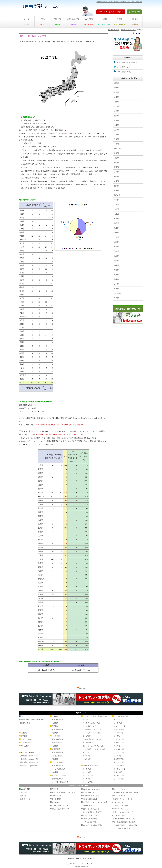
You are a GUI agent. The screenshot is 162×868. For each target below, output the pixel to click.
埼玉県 (117, 134)
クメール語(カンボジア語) (92, 729)
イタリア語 (87, 779)
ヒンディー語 (88, 743)
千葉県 (117, 139)
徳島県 (117, 251)
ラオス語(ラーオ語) (90, 726)
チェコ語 (117, 746)
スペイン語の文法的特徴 (121, 829)
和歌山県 (117, 195)
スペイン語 (87, 772)
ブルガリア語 (119, 752)
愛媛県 (117, 261)
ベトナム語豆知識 (58, 769)
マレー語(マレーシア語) (92, 733)
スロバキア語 (119, 749)
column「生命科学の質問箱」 (93, 825)
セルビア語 (118, 756)
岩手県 (117, 97)
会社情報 (135, 19)
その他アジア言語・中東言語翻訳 (95, 716)
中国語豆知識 (57, 743)
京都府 (117, 214)
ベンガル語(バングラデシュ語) (94, 749)
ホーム (27, 19)
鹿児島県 (117, 293)
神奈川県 (117, 148)
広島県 (117, 237)
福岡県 (117, 265)
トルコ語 (86, 752)
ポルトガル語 (88, 775)
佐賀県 (117, 270)
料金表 (119, 19)
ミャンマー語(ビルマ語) (92, 723)
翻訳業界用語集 (88, 792)
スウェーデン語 (120, 726)
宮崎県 (117, 289)
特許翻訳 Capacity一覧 (29, 766)
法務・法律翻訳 (73, 19)
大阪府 (117, 205)
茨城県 (117, 130)
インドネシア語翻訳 (59, 775)
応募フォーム (25, 799)
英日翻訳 (55, 726)
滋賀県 (117, 209)
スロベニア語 (119, 762)
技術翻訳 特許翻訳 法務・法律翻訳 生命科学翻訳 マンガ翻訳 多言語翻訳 (119, 2)
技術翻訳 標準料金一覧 (29, 756)
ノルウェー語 (119, 733)
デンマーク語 (119, 729)
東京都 (117, 144)
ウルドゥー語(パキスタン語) (93, 746)
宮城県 (117, 106)
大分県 (117, 284)
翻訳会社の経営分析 (90, 815)
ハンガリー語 (119, 766)
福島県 (117, 116)
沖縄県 (117, 298)
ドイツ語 (117, 720)
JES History (56, 802)
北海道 (117, 83)
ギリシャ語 (118, 772)
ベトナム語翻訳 (58, 762)
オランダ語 (118, 723)
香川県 (117, 247)
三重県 (117, 190)
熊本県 (117, 279)
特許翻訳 (58, 19)
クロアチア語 (119, 759)
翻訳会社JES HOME (114, 30)
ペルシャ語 (87, 759)
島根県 (117, 228)
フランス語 (87, 769)
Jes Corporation (80, 864)
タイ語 (85, 720)
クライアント (57, 796)
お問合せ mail (134, 12)
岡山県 (117, 233)
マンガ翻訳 (104, 19)
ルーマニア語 (88, 782)
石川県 (117, 172)
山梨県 (117, 158)
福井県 (117, 176)
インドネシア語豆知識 (60, 782)
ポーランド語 (119, 743)
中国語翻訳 (56, 736)
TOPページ (25, 716)
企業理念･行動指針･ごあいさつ (63, 792)
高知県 (117, 256)
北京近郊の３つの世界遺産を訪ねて (125, 792)
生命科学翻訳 (88, 19)
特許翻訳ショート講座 (91, 796)
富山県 (117, 167)
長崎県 (117, 275)
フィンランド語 (120, 769)
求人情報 (24, 792)
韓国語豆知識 (57, 756)
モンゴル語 (87, 736)
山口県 (117, 242)
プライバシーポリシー (60, 806)
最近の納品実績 (58, 720)
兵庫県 (117, 219)
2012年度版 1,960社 (122, 67)
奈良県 (117, 200)
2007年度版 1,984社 (122, 72)
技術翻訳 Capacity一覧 (29, 759)
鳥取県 (117, 223)
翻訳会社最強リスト (90, 799)
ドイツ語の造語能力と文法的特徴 (124, 825)
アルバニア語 (119, 775)
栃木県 (117, 125)
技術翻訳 (42, 19)
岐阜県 (117, 181)
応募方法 (24, 796)
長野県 (117, 162)
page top (81, 688)
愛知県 (117, 186)
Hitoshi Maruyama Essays (91, 789)
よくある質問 (57, 799)
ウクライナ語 (119, 739)
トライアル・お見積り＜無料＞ (111, 12)
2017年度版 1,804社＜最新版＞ (126, 62)
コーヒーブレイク (120, 789)
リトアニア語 (119, 779)
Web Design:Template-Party (81, 867)
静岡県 (117, 153)
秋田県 (117, 92)
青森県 (117, 88)
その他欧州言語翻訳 (90, 766)
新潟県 (117, 111)
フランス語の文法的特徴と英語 (124, 822)
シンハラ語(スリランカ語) (92, 739)
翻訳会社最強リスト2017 (128, 30)
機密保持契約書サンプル (61, 809)
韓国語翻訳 (56, 749)
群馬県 (117, 120)
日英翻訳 (55, 716)
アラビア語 (87, 756)
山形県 (117, 102)
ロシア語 (117, 736)
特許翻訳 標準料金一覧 (29, 762)
